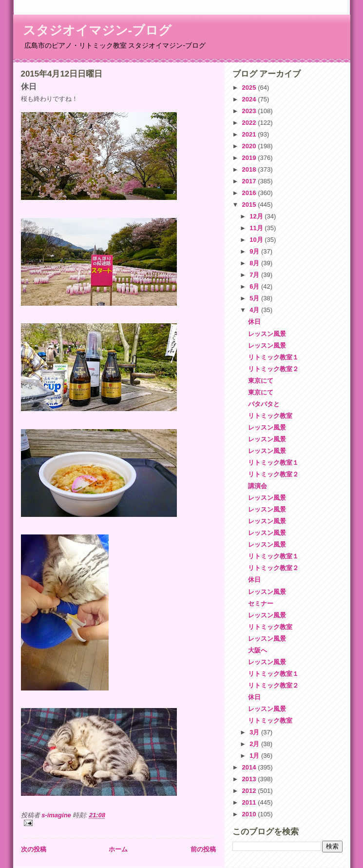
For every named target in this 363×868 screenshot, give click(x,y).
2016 (250, 193)
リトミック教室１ (273, 357)
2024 (250, 99)
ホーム (118, 849)
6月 (255, 286)
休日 (254, 322)
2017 (250, 181)
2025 (250, 88)
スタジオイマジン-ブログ (97, 30)
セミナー (261, 603)
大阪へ (258, 650)
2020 (250, 146)
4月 (255, 310)
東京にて (261, 381)
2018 (250, 169)
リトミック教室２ (273, 369)
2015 (250, 205)
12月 (257, 216)
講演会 (258, 486)
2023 (250, 111)
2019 (250, 158)
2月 (255, 744)
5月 (255, 298)
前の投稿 (203, 849)
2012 (250, 791)
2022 (250, 123)
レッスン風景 (267, 334)
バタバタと (264, 404)
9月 (255, 251)
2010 (250, 814)
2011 (250, 802)
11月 (257, 228)
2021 (250, 134)
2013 (250, 779)
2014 (250, 767)
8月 (255, 263)
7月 (255, 275)
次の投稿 (34, 849)
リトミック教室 (270, 416)
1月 (255, 756)
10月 (257, 240)
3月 (255, 732)
